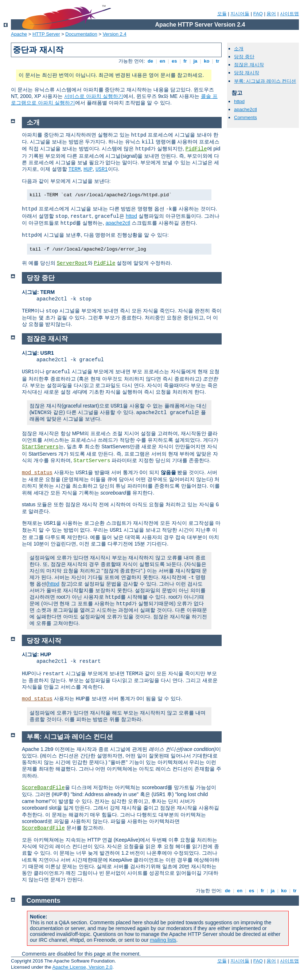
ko (207, 61)
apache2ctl (245, 109)
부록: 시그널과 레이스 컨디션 (265, 81)
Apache (19, 34)
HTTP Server (46, 34)
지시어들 (240, 14)
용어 (271, 14)
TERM (75, 169)
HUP (88, 169)
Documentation (81, 34)
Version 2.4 (115, 34)
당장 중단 (244, 57)
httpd (239, 101)
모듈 (222, 14)
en (162, 61)
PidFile (196, 149)
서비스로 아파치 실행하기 (94, 96)
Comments (245, 117)
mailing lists (163, 940)
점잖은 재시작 (249, 65)
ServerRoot (72, 263)
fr (185, 61)
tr (218, 61)
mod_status (37, 473)
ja (195, 61)
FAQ (258, 14)
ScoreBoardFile (43, 788)
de (150, 61)
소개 (239, 49)
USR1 (102, 169)
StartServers (40, 447)
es (174, 61)
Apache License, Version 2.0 (82, 967)
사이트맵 (289, 14)
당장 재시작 (247, 73)
